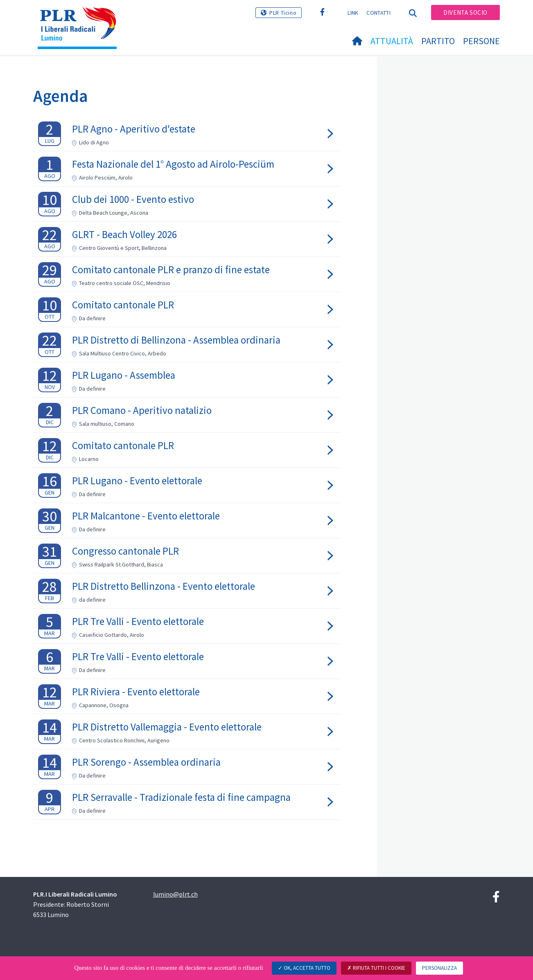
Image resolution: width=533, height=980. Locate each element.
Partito (438, 41)
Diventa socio (465, 12)
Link (353, 13)
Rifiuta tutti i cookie (376, 968)
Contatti (378, 13)
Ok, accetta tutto (304, 968)
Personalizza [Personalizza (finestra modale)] (439, 968)
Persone (481, 41)
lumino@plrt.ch (175, 894)
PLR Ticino (283, 13)
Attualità (392, 41)
